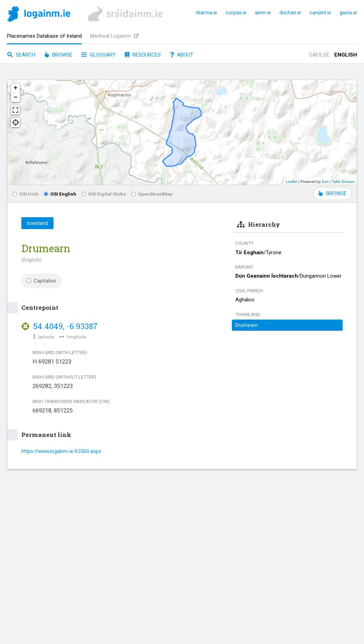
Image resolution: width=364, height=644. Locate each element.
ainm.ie (263, 13)
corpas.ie (236, 13)
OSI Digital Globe (104, 194)
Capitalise (41, 281)
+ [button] (16, 88)
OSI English (60, 194)
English (346, 55)
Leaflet (291, 182)
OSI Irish (26, 194)
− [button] (16, 97)
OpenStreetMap (152, 194)
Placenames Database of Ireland (44, 36)
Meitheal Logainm (115, 36)
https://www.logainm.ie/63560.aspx (61, 451)
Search (21, 55)
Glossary (99, 55)
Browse (58, 55)
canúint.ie (320, 13)
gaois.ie (348, 13)
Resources (143, 55)
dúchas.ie (290, 13)
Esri (325, 182)
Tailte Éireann (343, 182)
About (182, 55)
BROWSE (332, 193)
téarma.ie (206, 13)
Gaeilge (319, 55)
